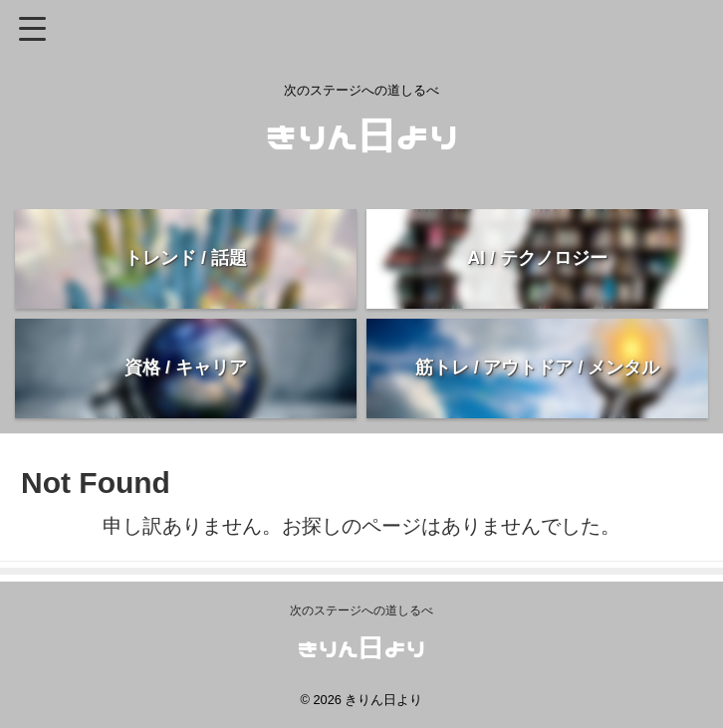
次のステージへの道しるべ (361, 610)
